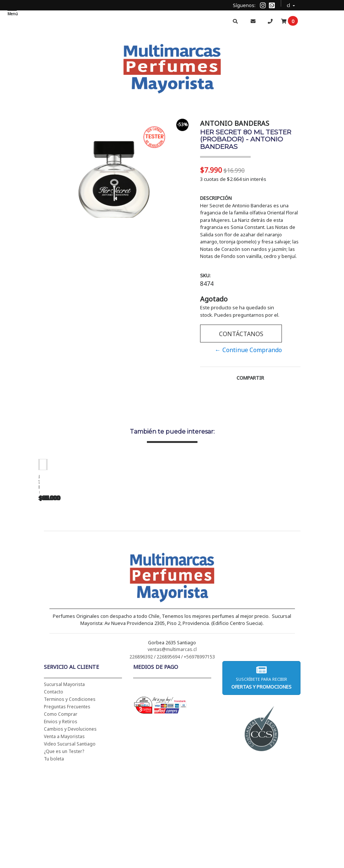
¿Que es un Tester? (64, 847)
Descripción (216, 198)
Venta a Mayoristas (64, 832)
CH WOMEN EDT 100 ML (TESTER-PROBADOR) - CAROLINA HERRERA (194, 575)
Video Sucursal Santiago (70, 840)
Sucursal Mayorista (64, 780)
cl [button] (289, 4)
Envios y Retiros (61, 818)
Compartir (250, 378)
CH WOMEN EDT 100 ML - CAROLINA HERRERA (90, 572)
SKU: (205, 275)
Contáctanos (241, 334)
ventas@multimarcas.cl (172, 745)
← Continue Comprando (248, 350)
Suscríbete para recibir (261, 774)
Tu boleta (54, 855)
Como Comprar (61, 810)
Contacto (54, 788)
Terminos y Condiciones (70, 795)
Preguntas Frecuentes (67, 803)
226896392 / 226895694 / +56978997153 (172, 753)
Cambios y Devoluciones (70, 825)
